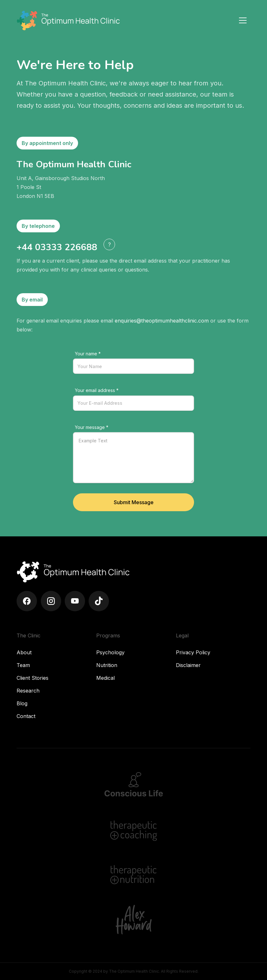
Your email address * (97, 390)
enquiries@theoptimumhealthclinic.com (162, 321)
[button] (109, 244)
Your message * (92, 427)
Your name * (88, 354)
